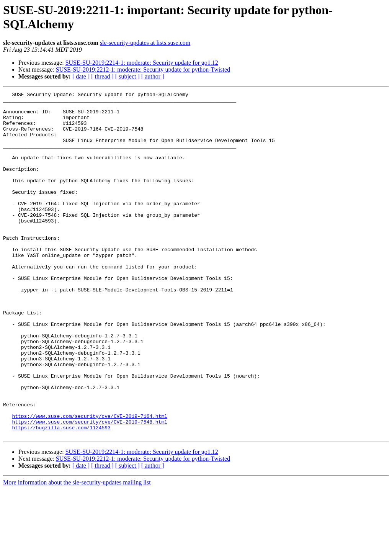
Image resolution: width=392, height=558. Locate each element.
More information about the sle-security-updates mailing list (77, 551)
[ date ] (81, 76)
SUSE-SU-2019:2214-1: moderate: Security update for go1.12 (142, 63)
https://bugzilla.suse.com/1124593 (61, 495)
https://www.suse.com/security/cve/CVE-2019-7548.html (90, 488)
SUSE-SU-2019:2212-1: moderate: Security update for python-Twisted (143, 70)
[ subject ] (127, 76)
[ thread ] (102, 76)
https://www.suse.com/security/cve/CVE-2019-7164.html (90, 481)
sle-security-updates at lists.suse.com (145, 43)
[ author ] (153, 76)
